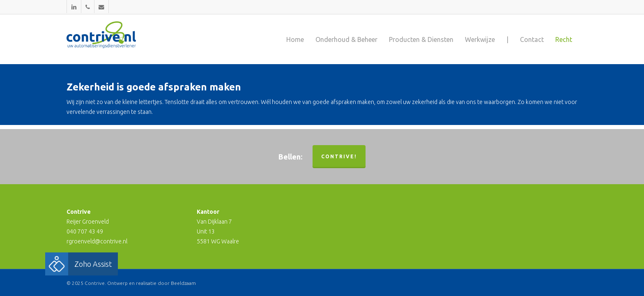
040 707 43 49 (85, 231)
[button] (57, 264)
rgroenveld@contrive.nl (97, 241)
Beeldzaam (183, 283)
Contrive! (339, 156)
